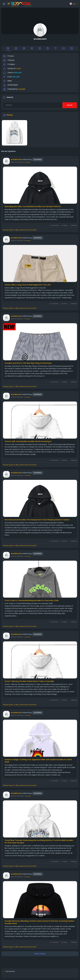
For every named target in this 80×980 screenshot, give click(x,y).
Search (70, 105)
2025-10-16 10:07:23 (17, 162)
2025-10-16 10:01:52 (17, 397)
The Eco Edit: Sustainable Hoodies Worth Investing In (28, 441)
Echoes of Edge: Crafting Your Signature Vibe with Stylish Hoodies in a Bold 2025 (38, 761)
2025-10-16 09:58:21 (17, 556)
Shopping (38, 160)
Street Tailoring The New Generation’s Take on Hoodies (29, 681)
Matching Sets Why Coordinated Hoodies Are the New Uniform (33, 207)
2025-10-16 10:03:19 (17, 319)
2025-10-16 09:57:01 (17, 637)
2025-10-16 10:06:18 (17, 241)
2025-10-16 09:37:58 (17, 715)
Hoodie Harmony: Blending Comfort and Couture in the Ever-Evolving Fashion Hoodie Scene (39, 922)
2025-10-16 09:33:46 (17, 796)
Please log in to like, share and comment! (20, 230)
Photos (10, 115)
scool (18, 68)
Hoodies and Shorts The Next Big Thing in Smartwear (28, 363)
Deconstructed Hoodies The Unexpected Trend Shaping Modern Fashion (37, 520)
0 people (22, 89)
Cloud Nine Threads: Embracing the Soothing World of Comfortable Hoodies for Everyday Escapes (39, 842)
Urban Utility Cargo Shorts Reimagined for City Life (28, 285)
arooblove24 (40, 39)
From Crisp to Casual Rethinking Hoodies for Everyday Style (32, 600)
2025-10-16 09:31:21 (17, 877)
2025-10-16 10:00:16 (17, 475)
